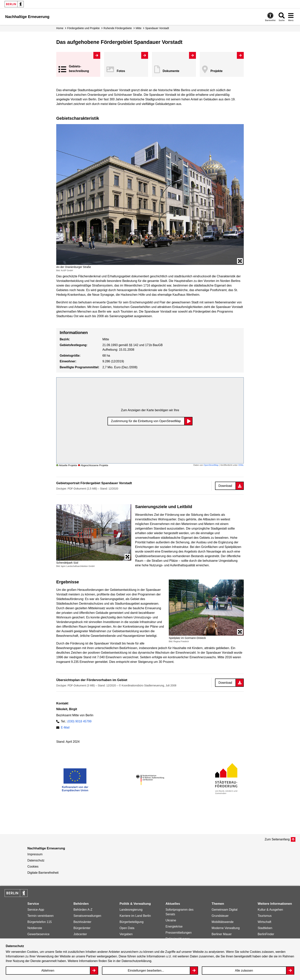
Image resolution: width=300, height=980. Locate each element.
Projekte (216, 71)
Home (60, 28)
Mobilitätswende (223, 922)
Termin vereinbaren (40, 916)
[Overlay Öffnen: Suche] (282, 17)
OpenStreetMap (211, 465)
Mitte (139, 28)
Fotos (121, 71)
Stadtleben (265, 928)
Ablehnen (48, 971)
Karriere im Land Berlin (135, 916)
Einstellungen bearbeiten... (146, 971)
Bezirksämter (82, 922)
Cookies (33, 867)
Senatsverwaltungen (87, 916)
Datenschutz (36, 860)
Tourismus (265, 916)
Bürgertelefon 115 (40, 922)
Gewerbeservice (38, 934)
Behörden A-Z (83, 910)
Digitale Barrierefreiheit (43, 873)
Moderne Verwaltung (226, 928)
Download (225, 486)
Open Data (127, 928)
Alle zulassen (244, 971)
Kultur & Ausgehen (270, 910)
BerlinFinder (266, 934)
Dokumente (171, 71)
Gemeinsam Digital (225, 910)
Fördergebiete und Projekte (83, 28)
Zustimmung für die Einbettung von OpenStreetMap (146, 421)
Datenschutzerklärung (136, 961)
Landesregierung (131, 910)
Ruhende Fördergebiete (118, 28)
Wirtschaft (265, 922)
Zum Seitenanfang (277, 839)
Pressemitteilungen (179, 933)
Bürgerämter (82, 928)
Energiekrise (174, 926)
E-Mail (65, 727)
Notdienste (35, 928)
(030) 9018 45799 (79, 721)
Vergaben (126, 934)
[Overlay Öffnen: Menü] (291, 17)
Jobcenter (80, 934)
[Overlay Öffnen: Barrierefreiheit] (270, 17)
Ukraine (171, 920)
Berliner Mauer (222, 934)
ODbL (241, 465)
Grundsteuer (220, 916)
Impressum (35, 854)
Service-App (36, 910)
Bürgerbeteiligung (132, 922)
